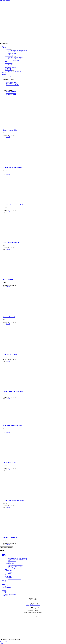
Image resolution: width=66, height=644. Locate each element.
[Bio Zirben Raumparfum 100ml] (17, 202)
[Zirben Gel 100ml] (17, 277)
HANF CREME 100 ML (11, 538)
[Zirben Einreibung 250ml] (17, 239)
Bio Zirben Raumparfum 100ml (13, 205)
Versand (8, 137)
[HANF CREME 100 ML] (17, 535)
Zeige (8, 90)
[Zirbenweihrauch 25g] (17, 314)
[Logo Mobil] (33, 42)
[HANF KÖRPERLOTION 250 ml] (17, 497)
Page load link (4, 642)
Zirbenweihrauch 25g (10, 317)
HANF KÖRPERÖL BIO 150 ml (13, 392)
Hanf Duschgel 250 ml (10, 354)
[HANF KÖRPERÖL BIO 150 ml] (17, 389)
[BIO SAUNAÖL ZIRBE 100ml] (17, 164)
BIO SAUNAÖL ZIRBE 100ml (13, 167)
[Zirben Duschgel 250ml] (17, 127)
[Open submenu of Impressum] (8, 592)
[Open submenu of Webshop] (7, 48)
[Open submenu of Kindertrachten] (13, 63)
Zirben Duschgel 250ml (10, 130)
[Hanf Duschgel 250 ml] (17, 351)
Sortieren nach (9, 79)
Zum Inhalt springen (5, 1)
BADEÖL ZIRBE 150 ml (11, 463)
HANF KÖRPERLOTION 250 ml (13, 500)
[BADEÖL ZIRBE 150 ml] (17, 460)
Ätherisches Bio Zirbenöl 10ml (12, 425)
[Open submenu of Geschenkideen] (13, 70)
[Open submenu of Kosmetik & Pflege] (15, 56)
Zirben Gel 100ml (8, 279)
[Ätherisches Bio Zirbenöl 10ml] (15, 422)
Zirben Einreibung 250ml (11, 242)
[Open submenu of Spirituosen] (11, 49)
